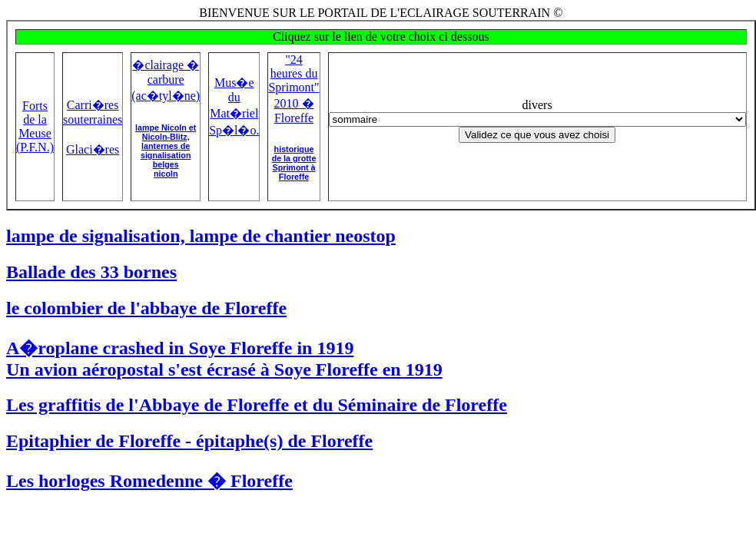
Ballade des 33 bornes (91, 272)
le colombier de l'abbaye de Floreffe (146, 308)
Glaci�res (93, 149)
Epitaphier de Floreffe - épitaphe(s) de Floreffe (189, 441)
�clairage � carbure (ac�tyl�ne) (166, 80)
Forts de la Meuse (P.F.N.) (35, 126)
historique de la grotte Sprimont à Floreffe (294, 163)
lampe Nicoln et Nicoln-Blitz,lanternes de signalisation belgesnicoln (166, 151)
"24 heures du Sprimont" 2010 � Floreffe (293, 89)
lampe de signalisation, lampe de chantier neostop (201, 236)
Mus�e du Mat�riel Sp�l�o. (234, 106)
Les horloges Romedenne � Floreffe (149, 481)
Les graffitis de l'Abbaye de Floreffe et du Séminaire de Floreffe (257, 405)
